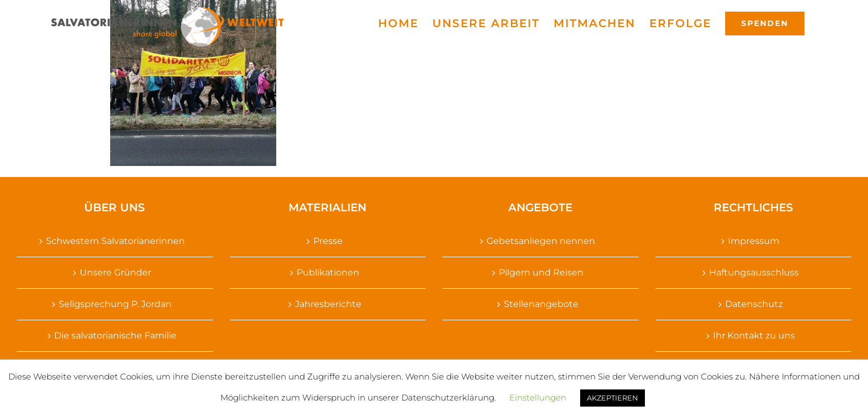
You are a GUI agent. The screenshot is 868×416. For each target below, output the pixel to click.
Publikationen (328, 272)
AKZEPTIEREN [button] (613, 398)
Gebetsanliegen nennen (541, 241)
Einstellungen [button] (538, 397)
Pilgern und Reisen (541, 272)
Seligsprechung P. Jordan (115, 304)
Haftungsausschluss (754, 272)
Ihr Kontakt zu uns (754, 336)
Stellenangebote (541, 304)
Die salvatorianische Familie (115, 336)
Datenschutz (754, 304)
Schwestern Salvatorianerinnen (115, 241)
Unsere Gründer (115, 272)
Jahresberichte (328, 304)
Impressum (754, 241)
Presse (328, 241)
